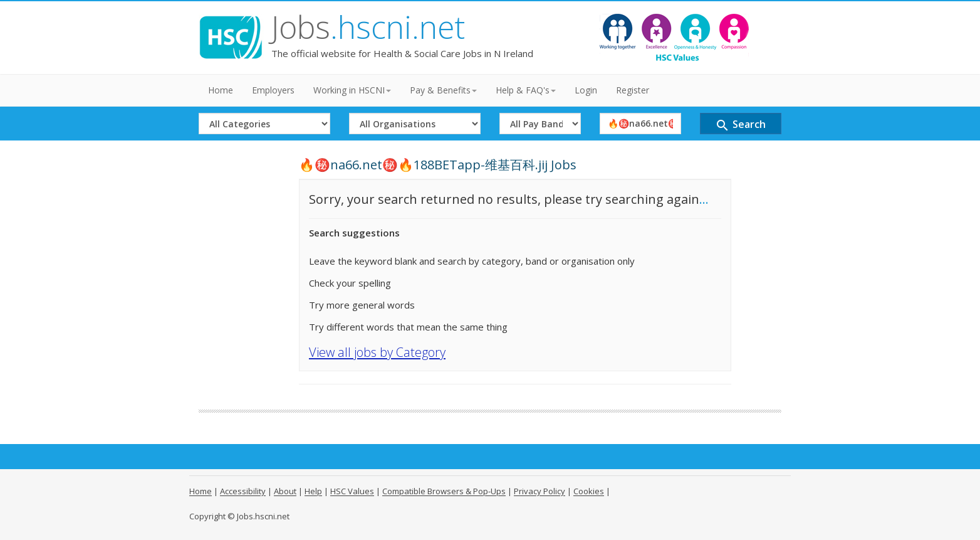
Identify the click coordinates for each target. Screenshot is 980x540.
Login (586, 90)
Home (221, 90)
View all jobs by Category (377, 352)
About (285, 491)
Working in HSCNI (352, 90)
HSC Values (352, 491)
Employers (273, 90)
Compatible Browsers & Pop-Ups (444, 491)
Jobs (368, 27)
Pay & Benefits (443, 90)
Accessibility (243, 491)
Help (313, 491)
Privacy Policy (540, 491)
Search (740, 125)
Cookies (589, 491)
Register (633, 90)
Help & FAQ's (526, 90)
